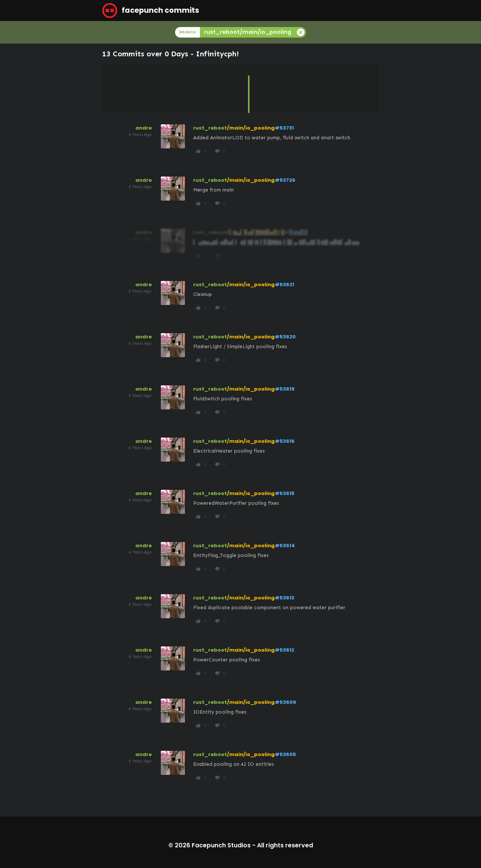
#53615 (285, 493)
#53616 (285, 441)
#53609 (285, 702)
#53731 (284, 128)
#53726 (285, 180)
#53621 (284, 285)
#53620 (285, 337)
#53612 (284, 650)
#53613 (284, 598)
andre (144, 128)
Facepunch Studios (221, 845)
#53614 (285, 546)
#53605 (285, 754)
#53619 (285, 389)
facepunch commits (151, 11)
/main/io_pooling (251, 128)
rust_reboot (210, 128)
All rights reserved (285, 845)
